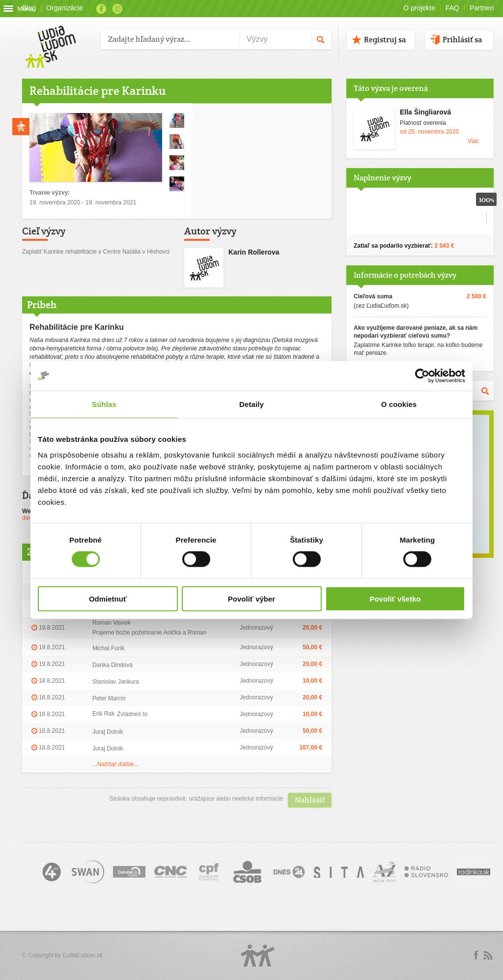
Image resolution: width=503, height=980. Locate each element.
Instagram (117, 9)
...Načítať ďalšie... (116, 764)
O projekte (419, 8)
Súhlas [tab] (104, 404)
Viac (473, 141)
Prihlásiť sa (462, 40)
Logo (258, 956)
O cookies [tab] (399, 404)
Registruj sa (385, 40)
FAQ (452, 8)
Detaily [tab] (251, 404)
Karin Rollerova (254, 252)
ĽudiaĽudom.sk (83, 955)
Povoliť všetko (395, 598)
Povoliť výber (251, 598)
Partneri (482, 8)
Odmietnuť (108, 598)
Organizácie (65, 8)
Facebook (101, 9)
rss (488, 955)
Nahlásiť (310, 800)
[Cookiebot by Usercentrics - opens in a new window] (422, 376)
